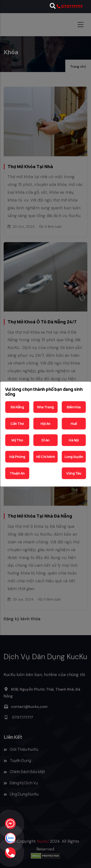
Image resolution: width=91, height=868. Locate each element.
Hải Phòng (17, 457)
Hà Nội (74, 440)
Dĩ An (45, 440)
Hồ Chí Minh (45, 457)
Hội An (45, 424)
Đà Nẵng (17, 407)
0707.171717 (72, 6)
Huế (74, 424)
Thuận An (17, 473)
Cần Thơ (17, 424)
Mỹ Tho (17, 440)
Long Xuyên (74, 457)
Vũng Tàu (74, 473)
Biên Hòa (74, 407)
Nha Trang (45, 407)
